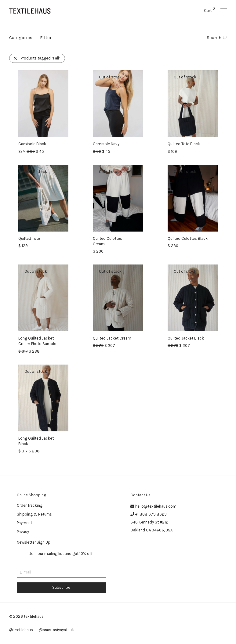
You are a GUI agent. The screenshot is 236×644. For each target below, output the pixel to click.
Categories (21, 38)
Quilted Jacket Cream (112, 338)
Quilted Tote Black (184, 144)
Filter (46, 38)
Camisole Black (32, 144)
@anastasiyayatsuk (56, 630)
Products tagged (37, 58)
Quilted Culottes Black (188, 238)
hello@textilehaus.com (156, 506)
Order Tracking (30, 505)
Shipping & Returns (34, 514)
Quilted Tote (29, 238)
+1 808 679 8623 (151, 514)
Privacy (23, 532)
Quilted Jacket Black (186, 338)
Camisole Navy (106, 144)
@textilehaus (21, 630)
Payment (24, 523)
